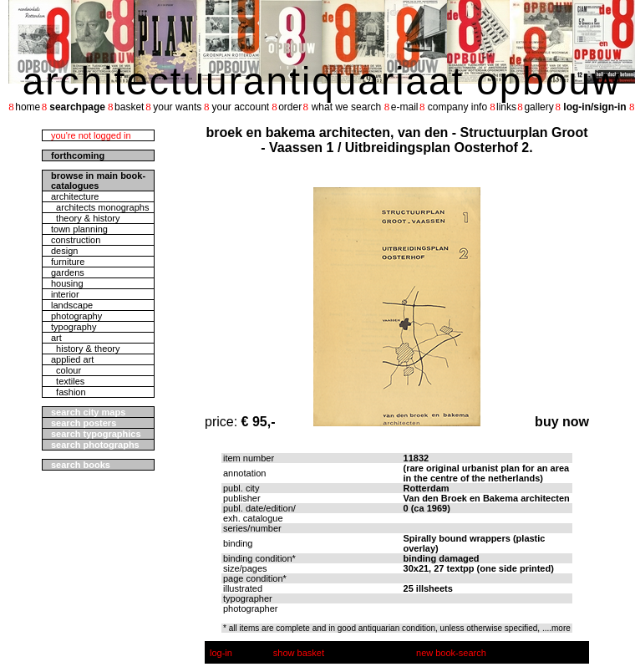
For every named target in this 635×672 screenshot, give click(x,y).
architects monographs (100, 207)
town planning (79, 229)
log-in (221, 653)
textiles (68, 381)
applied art (72, 359)
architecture (75, 196)
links (506, 107)
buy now (562, 422)
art (56, 338)
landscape (72, 305)
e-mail (405, 107)
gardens (68, 272)
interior (65, 294)
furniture (68, 262)
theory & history (86, 218)
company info (457, 107)
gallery (538, 107)
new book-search (451, 653)
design (64, 251)
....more (556, 628)
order (290, 107)
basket (129, 107)
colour (66, 370)
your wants (177, 107)
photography (76, 316)
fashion (69, 392)
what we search (346, 107)
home (28, 107)
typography (74, 327)
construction (76, 240)
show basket (299, 653)
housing (67, 283)
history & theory (86, 349)
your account (240, 107)
